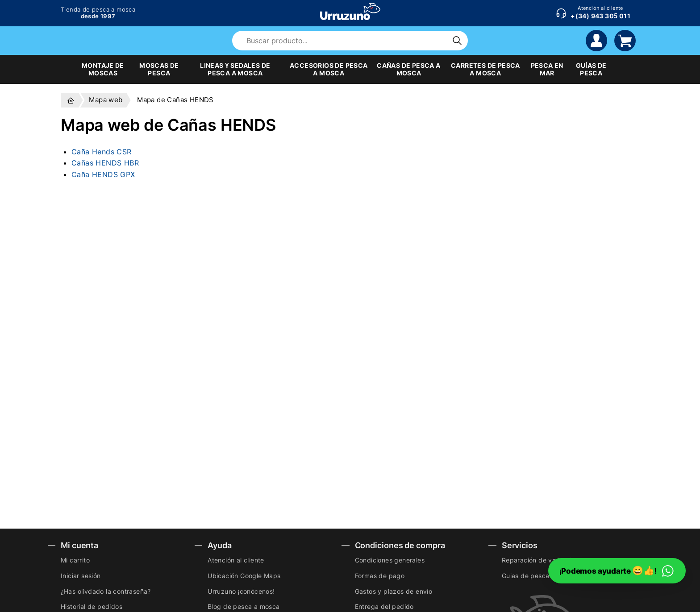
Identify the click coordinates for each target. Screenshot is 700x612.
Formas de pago (380, 576)
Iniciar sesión (81, 576)
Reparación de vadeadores (544, 560)
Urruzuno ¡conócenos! (241, 591)
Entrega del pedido (384, 606)
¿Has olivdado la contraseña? (106, 591)
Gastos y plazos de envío (394, 591)
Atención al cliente (236, 560)
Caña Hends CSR (102, 152)
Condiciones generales (390, 560)
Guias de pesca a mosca (540, 576)
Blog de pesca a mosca (244, 606)
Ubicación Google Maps (244, 576)
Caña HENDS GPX (103, 174)
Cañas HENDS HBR (105, 163)
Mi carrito (75, 560)
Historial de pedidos (92, 606)
